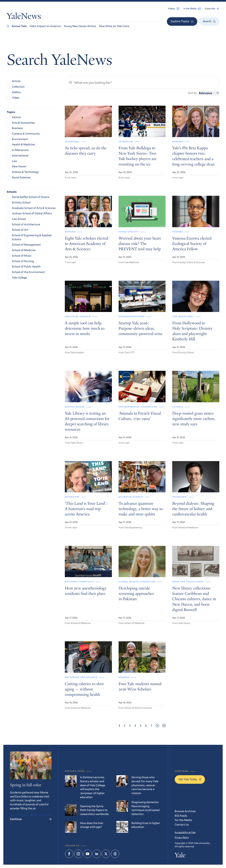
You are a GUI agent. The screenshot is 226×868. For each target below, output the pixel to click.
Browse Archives (185, 811)
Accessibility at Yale (185, 832)
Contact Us (182, 824)
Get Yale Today (190, 779)
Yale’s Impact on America (45, 26)
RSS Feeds (181, 816)
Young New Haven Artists (80, 26)
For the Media (183, 820)
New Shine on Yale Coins (114, 26)
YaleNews (24, 17)
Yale (180, 856)
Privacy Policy (182, 837)
